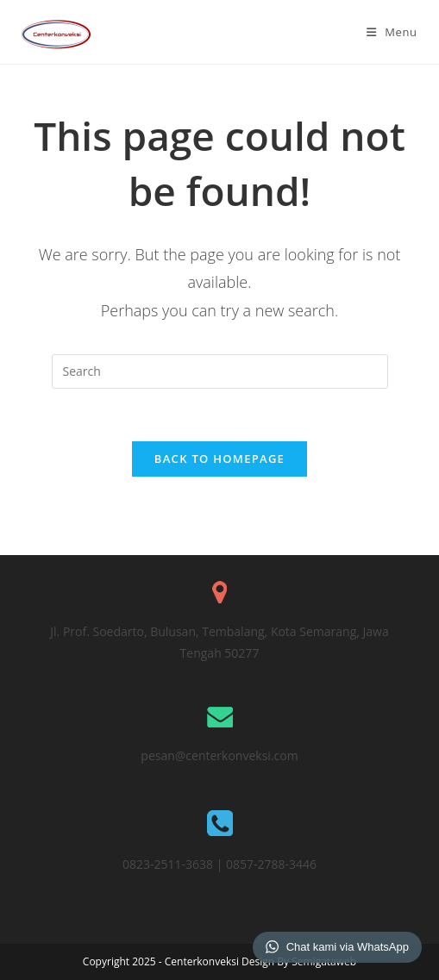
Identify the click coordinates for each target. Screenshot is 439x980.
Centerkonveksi (203, 961)
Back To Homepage (219, 459)
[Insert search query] (220, 371)
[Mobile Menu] (392, 32)
